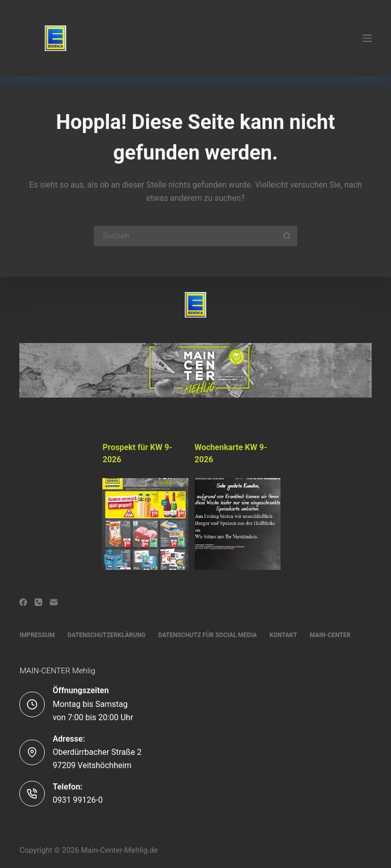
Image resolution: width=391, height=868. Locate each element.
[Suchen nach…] (185, 236)
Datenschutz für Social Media (208, 635)
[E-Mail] (54, 602)
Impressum (37, 635)
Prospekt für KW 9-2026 (137, 453)
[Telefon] (38, 602)
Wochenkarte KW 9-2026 (231, 453)
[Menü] (367, 38)
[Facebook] (23, 602)
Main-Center (330, 635)
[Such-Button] (287, 236)
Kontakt (283, 635)
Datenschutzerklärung (107, 635)
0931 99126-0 (77, 800)
